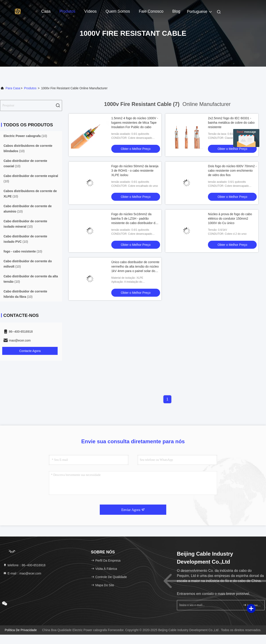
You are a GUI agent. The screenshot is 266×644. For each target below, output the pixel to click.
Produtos (67, 11)
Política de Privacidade (21, 630)
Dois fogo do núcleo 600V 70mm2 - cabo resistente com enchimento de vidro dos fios (232, 171)
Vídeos (90, 11)
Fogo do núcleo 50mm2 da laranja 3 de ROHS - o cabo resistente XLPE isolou (135, 171)
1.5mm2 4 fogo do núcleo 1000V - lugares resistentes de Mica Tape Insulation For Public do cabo (135, 123)
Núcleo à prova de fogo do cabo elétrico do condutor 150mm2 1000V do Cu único (230, 219)
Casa (46, 11)
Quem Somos (118, 11)
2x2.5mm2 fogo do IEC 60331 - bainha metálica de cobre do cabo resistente (231, 123)
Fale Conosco (151, 11)
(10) (25, 136)
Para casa (13, 88)
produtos (30, 88)
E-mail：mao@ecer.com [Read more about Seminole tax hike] (22, 573)
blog (176, 11)
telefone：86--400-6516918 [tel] (24, 565)
